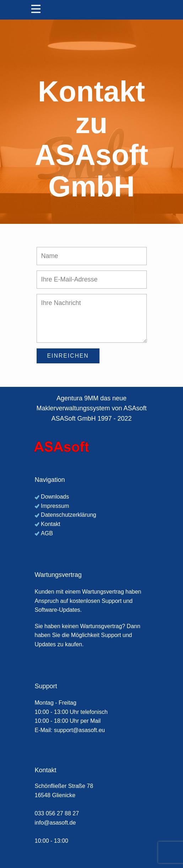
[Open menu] (36, 9)
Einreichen (68, 356)
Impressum (55, 506)
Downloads (55, 497)
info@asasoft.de (55, 823)
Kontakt (50, 524)
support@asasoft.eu (79, 730)
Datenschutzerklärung (69, 515)
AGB (47, 533)
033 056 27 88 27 (57, 813)
